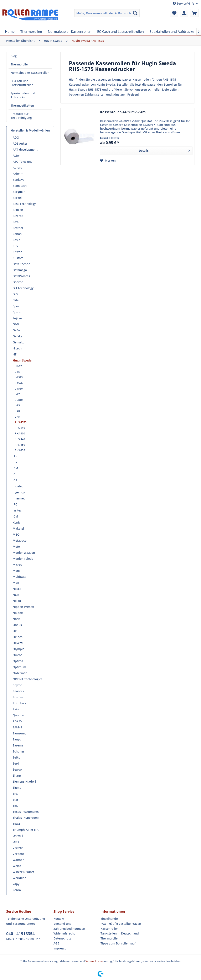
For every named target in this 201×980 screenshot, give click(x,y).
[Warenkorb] (194, 13)
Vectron (18, 848)
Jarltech (18, 510)
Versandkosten (95, 961)
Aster (16, 156)
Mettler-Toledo (23, 559)
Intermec (19, 498)
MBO (16, 534)
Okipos (18, 637)
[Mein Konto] (184, 13)
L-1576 (19, 383)
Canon (17, 234)
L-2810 (19, 400)
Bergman (19, 192)
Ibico (16, 462)
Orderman (20, 673)
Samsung (19, 733)
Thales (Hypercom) (26, 818)
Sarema (18, 745)
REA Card (19, 721)
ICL (15, 474)
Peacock (18, 691)
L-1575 (19, 377)
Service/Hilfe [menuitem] (184, 3)
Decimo (18, 282)
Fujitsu (17, 318)
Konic (17, 522)
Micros (17, 565)
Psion (17, 709)
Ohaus (17, 625)
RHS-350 (20, 428)
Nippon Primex (23, 607)
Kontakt (59, 919)
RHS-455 (20, 450)
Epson (17, 312)
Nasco (17, 589)
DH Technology (23, 288)
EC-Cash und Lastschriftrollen (22, 83)
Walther (18, 860)
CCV (16, 246)
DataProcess (21, 276)
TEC (15, 806)
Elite (16, 300)
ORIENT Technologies (28, 679)
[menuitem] (107, 13)
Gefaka (18, 336)
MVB (16, 583)
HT (15, 354)
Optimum (19, 667)
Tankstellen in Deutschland (120, 933)
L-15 (17, 372)
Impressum (61, 948)
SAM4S (17, 727)
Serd (16, 763)
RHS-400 (20, 433)
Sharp (17, 775)
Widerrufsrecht (64, 933)
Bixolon (18, 210)
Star (16, 800)
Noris (16, 619)
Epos (16, 306)
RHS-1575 (21, 422)
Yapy (16, 884)
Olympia (19, 649)
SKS (15, 794)
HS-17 (18, 366)
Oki (15, 631)
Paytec (17, 685)
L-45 (17, 417)
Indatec (18, 486)
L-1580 (19, 389)
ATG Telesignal (23, 162)
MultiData (20, 577)
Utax (16, 842)
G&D (16, 324)
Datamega (20, 270)
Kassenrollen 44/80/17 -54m (123, 112)
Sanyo (17, 739)
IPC (15, 504)
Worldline (19, 878)
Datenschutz (62, 938)
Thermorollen (20, 64)
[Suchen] (135, 13)
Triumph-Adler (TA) (26, 830)
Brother (18, 228)
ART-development (25, 149)
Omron (18, 655)
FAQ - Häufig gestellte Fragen (121, 924)
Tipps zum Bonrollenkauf (118, 943)
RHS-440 (20, 439)
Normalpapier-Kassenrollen (30, 73)
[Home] (10, 32)
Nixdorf (18, 613)
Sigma (17, 788)
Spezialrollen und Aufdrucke (23, 95)
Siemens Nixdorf (24, 781)
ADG (16, 137)
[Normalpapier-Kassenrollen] (70, 32)
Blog (14, 56)
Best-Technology (24, 204)
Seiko (16, 757)
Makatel (18, 528)
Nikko (17, 601)
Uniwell (18, 836)
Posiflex (18, 697)
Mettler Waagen (24, 553)
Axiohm (18, 174)
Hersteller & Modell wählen (30, 130)
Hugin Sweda (22, 360)
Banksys (18, 180)
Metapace (20, 540)
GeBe (16, 330)
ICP (15, 480)
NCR (16, 595)
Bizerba (18, 216)
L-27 (17, 394)
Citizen (17, 252)
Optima (18, 661)
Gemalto (19, 342)
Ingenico (19, 492)
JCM (15, 516)
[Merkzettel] (174, 13)
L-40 (17, 411)
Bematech (20, 186)
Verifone (19, 854)
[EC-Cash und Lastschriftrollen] (120, 32)
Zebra (17, 890)
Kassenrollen (110, 929)
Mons (17, 571)
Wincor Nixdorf (23, 872)
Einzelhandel (110, 919)
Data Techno (21, 264)
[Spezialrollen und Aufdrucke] (172, 32)
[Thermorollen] (31, 32)
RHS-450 (20, 445)
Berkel (17, 198)
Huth (16, 456)
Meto (16, 547)
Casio (16, 240)
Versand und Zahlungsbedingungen (69, 926)
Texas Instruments (26, 812)
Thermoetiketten (22, 105)
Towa (16, 824)
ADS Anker (20, 143)
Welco (17, 866)
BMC (16, 222)
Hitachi (18, 348)
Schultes (19, 751)
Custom (18, 258)
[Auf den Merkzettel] (108, 161)
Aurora (17, 168)
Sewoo (17, 769)
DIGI (16, 294)
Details (164, 150)
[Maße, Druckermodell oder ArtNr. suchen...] (107, 13)
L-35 (17, 405)
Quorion (18, 715)
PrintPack (19, 703)
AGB (56, 943)
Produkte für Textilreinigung (21, 116)
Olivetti (18, 643)
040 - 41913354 (20, 934)
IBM (15, 468)
